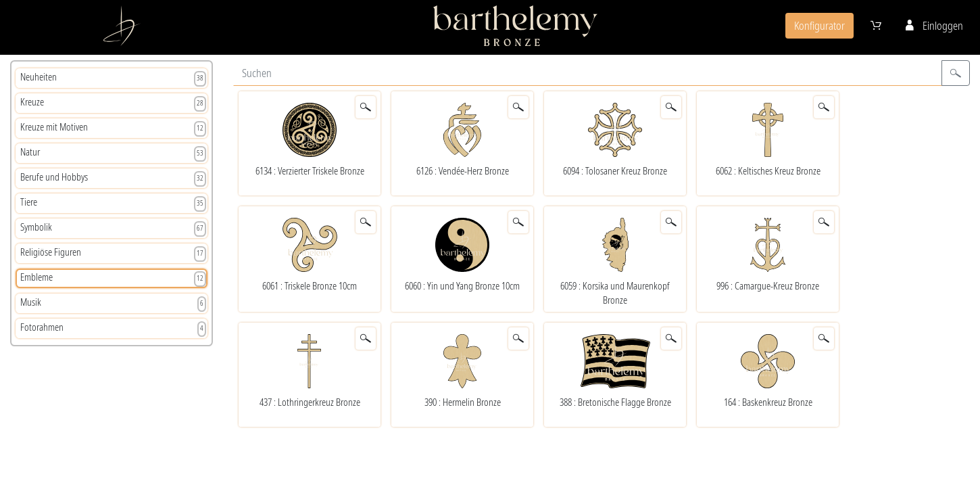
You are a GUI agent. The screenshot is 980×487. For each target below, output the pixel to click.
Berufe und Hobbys (113, 179)
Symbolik (113, 229)
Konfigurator (819, 26)
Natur (113, 154)
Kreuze (113, 103)
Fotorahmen (113, 329)
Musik (113, 304)
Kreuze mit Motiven (113, 129)
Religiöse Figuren (113, 254)
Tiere (113, 204)
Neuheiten (113, 78)
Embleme (113, 279)
